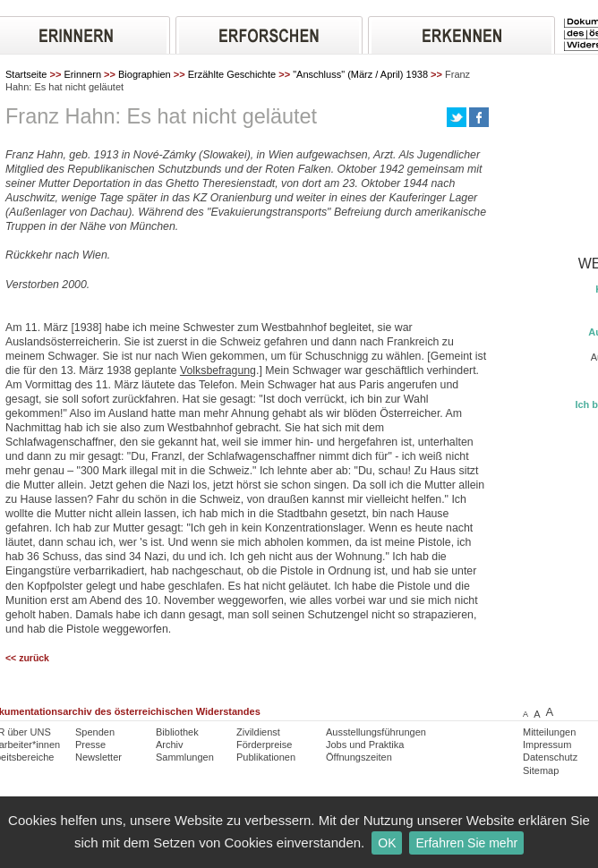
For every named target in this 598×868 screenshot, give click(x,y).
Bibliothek (177, 732)
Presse (90, 745)
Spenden (95, 732)
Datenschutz (550, 757)
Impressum (547, 745)
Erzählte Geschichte (232, 74)
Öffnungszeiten (359, 757)
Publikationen (266, 757)
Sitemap (541, 770)
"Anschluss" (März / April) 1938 (360, 74)
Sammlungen (185, 757)
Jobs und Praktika (365, 745)
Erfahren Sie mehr (466, 843)
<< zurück (27, 658)
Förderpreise (264, 745)
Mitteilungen (549, 732)
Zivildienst (258, 732)
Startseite (26, 74)
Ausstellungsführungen (376, 732)
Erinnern (82, 74)
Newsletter (98, 757)
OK (387, 843)
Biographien (145, 74)
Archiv (170, 745)
